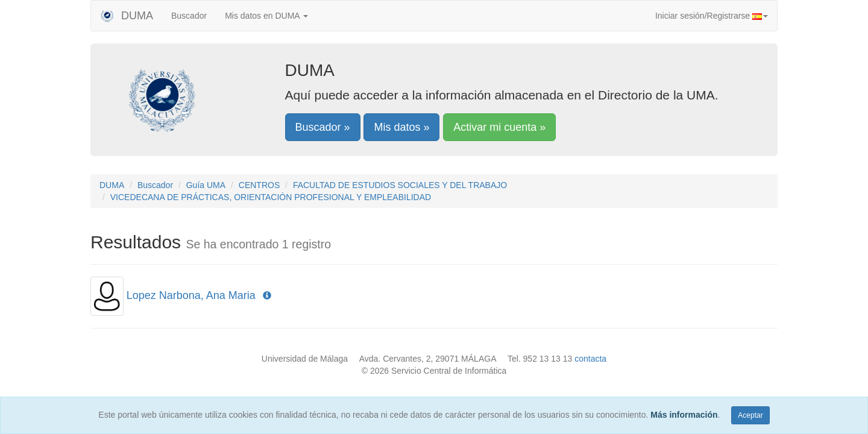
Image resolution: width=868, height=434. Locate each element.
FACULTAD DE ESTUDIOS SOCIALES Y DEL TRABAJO (400, 185)
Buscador (189, 16)
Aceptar (750, 415)
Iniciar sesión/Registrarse (712, 16)
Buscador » (323, 127)
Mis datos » (401, 127)
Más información (684, 415)
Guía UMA (206, 185)
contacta (590, 359)
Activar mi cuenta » (499, 127)
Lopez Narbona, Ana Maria (191, 295)
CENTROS (259, 185)
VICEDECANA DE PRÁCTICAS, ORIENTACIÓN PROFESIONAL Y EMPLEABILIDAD (271, 197)
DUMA (127, 16)
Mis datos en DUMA (266, 16)
